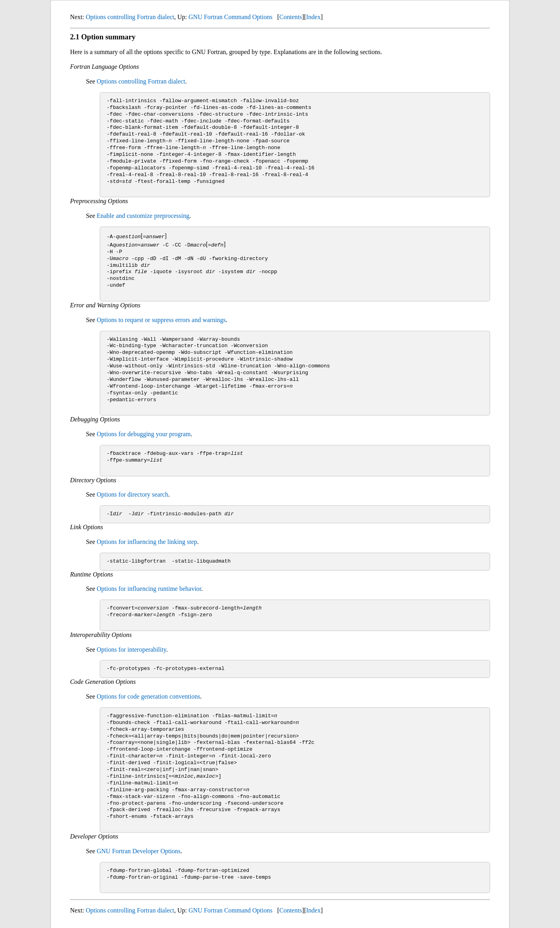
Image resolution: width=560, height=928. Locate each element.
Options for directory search (132, 494)
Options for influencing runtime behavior (149, 589)
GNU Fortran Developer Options (139, 851)
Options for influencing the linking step (147, 542)
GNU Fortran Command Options (230, 17)
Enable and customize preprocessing (143, 216)
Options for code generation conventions (148, 696)
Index (313, 17)
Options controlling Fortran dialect (130, 17)
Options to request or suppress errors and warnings (161, 320)
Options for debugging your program (143, 434)
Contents (291, 17)
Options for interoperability (131, 649)
